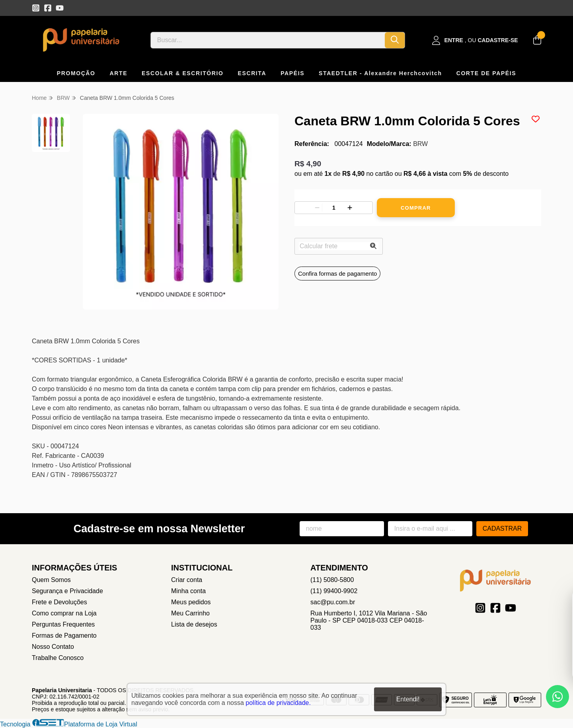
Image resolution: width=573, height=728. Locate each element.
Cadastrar (502, 528)
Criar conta (187, 580)
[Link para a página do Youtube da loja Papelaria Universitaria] (60, 8)
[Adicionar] (350, 208)
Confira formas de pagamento (337, 273)
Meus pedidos (191, 602)
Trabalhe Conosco (58, 658)
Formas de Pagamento (64, 636)
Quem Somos (51, 580)
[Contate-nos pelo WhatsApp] (557, 697)
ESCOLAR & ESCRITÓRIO (182, 73)
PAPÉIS (292, 73)
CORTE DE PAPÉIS (486, 73)
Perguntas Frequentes (63, 624)
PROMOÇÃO (76, 73)
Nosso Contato (53, 647)
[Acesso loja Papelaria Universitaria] (475, 40)
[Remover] (317, 208)
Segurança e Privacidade (67, 591)
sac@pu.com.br (333, 602)
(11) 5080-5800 (332, 580)
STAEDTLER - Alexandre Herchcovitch (380, 73)
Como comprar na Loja (64, 613)
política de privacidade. (278, 703)
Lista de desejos (194, 624)
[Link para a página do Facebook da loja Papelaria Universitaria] (48, 8)
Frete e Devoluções (59, 602)
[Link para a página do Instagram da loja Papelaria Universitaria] (36, 8)
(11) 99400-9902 (334, 591)
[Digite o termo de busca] (268, 40)
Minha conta (188, 591)
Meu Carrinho (190, 613)
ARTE (119, 73)
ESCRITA (252, 73)
